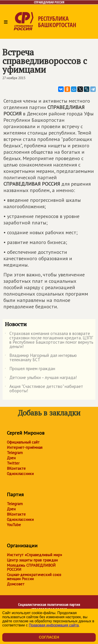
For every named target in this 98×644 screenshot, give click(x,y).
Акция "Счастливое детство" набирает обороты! (44, 389)
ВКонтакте (16, 468)
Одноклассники (20, 474)
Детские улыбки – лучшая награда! (41, 378)
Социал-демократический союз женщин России (34, 577)
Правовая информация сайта (54, 625)
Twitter (13, 463)
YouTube (14, 525)
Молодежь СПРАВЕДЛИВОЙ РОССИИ (31, 567)
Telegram (15, 453)
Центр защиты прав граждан (32, 560)
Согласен (49, 637)
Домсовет (16, 584)
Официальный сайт (23, 442)
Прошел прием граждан (30, 369)
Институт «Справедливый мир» (34, 555)
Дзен (11, 458)
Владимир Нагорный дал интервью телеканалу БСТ (41, 358)
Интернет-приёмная (25, 447)
